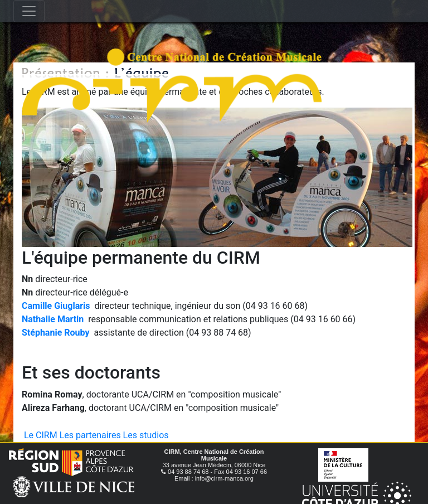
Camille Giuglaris (56, 306)
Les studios (146, 435)
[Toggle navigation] (29, 11)
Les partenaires (90, 435)
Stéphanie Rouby (55, 333)
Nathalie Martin (53, 319)
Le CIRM (41, 435)
